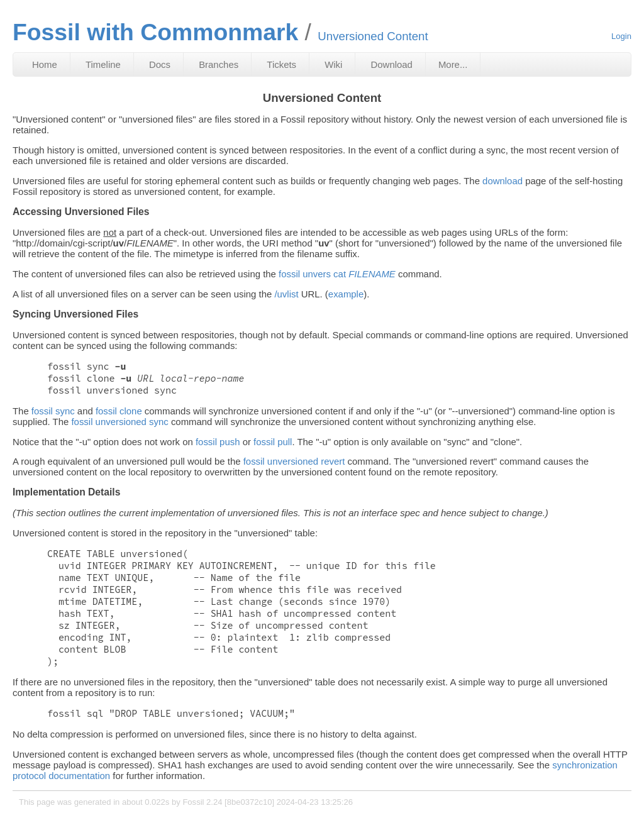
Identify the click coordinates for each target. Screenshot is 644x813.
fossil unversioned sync (119, 422)
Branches (219, 64)
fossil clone (119, 411)
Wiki (333, 64)
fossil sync (53, 411)
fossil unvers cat (337, 274)
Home (45, 64)
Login (621, 36)
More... (453, 64)
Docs (160, 64)
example (346, 294)
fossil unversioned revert (294, 461)
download (502, 181)
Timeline (103, 64)
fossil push (218, 442)
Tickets (281, 64)
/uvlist (286, 294)
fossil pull (273, 442)
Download (392, 64)
